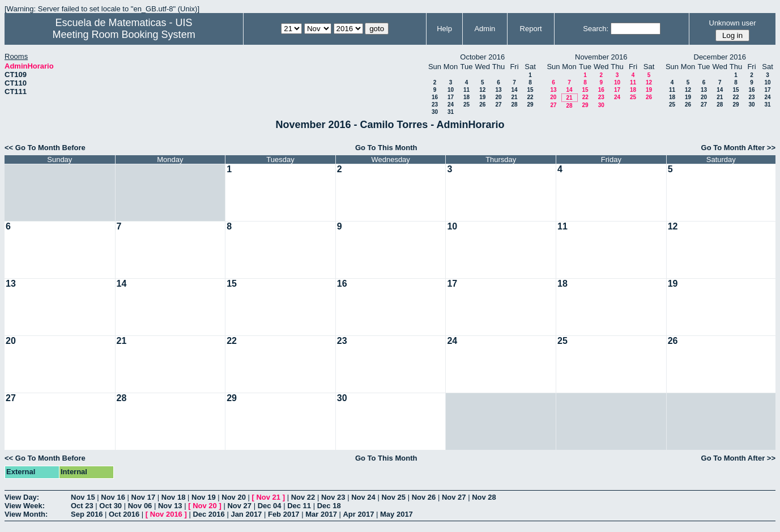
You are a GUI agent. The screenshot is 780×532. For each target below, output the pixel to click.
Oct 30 (110, 506)
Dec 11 (299, 506)
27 (498, 105)
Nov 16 (113, 497)
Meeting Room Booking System (124, 35)
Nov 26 (424, 497)
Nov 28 (484, 497)
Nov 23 (333, 497)
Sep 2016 (87, 514)
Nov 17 (144, 497)
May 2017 (397, 514)
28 (514, 105)
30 (435, 112)
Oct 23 (82, 506)
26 (482, 105)
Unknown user (733, 23)
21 (514, 97)
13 (498, 90)
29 (530, 105)
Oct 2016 (124, 514)
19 (482, 97)
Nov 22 (303, 497)
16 (435, 97)
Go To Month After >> (738, 148)
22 (530, 97)
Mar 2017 (321, 514)
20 (498, 97)
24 (451, 105)
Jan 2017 (246, 514)
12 (482, 90)
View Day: (22, 497)
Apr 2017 (358, 514)
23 (435, 105)
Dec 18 (329, 506)
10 (451, 90)
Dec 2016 (208, 514)
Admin (485, 29)
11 (466, 90)
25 (466, 105)
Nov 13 (170, 506)
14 (514, 90)
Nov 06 (140, 506)
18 (466, 97)
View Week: (25, 506)
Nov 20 (234, 497)
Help (444, 29)
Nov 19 (204, 497)
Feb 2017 (284, 514)
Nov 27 (454, 497)
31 (451, 112)
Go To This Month (386, 148)
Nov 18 (174, 497)
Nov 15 (83, 497)
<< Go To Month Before (45, 148)
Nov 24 (363, 497)
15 (530, 90)
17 (451, 97)
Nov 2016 (166, 514)
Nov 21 (268, 497)
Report (531, 29)
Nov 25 (393, 497)
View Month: (26, 514)
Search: (596, 29)
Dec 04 (270, 506)
